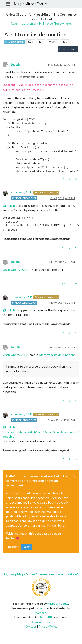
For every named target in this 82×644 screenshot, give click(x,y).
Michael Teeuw (58, 603)
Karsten (41, 613)
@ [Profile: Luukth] (9, 206)
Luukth (15, 65)
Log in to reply (68, 49)
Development (15, 42)
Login (27, 547)
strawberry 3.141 (22, 193)
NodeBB (46, 617)
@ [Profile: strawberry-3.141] (16, 270)
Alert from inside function (56, 355)
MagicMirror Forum (31, 4)
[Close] (74, 476)
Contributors (41, 622)
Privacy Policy (48, 626)
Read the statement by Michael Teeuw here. (41, 23)
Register (13, 547)
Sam (41, 608)
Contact (31, 626)
